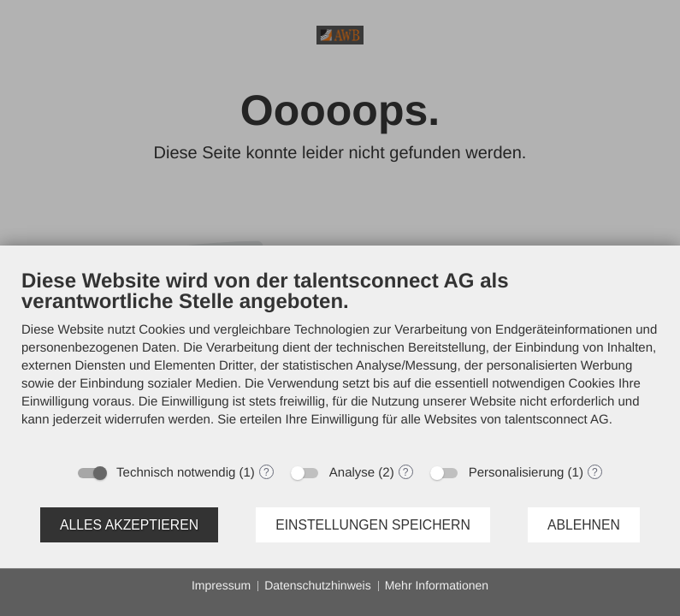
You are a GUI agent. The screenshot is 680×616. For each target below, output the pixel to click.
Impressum (221, 585)
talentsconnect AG (557, 420)
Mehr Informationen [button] (437, 585)
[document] (340, 361)
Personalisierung (517, 473)
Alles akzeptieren (129, 525)
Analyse (352, 473)
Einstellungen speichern (373, 525)
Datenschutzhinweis (318, 585)
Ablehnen (584, 525)
